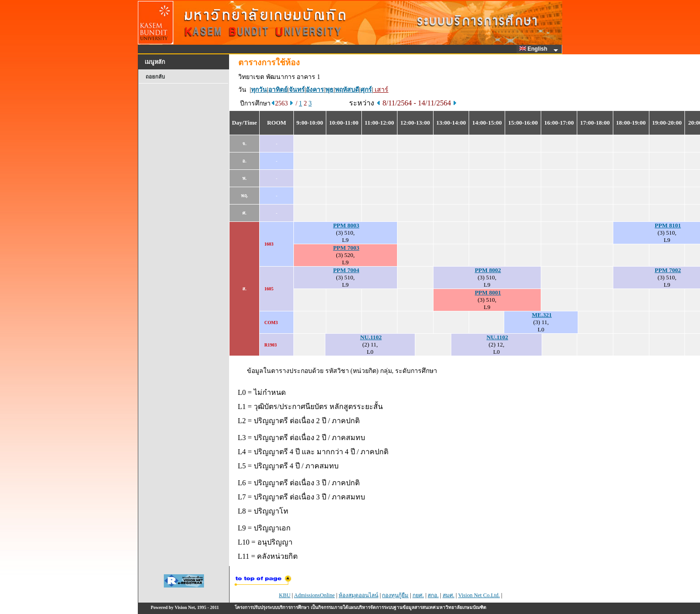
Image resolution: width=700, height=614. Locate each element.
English (535, 49)
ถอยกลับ (155, 77)
